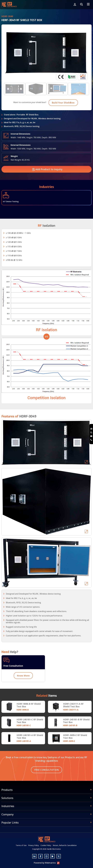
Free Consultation (47, 770)
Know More (23, 687)
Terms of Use (21, 845)
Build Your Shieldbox (63, 114)
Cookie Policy (46, 845)
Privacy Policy (34, 845)
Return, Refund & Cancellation (65, 845)
